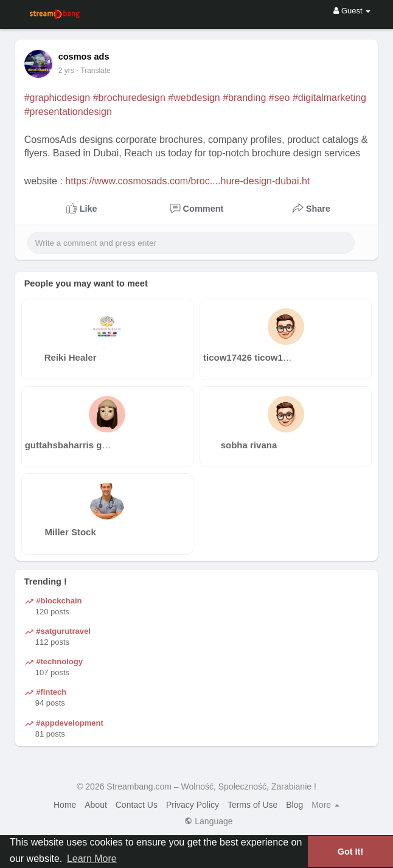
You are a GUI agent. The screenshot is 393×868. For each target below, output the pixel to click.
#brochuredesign (129, 98)
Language (208, 821)
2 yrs (66, 71)
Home (65, 805)
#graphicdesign (57, 98)
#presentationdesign (68, 112)
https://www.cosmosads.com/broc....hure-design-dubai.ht (187, 181)
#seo (280, 98)
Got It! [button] (350, 852)
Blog (294, 805)
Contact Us (137, 805)
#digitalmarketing (329, 98)
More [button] (325, 805)
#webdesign (194, 98)
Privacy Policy (193, 805)
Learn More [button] (92, 859)
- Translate (93, 71)
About (96, 805)
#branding (244, 98)
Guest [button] (352, 11)
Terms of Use (252, 805)
